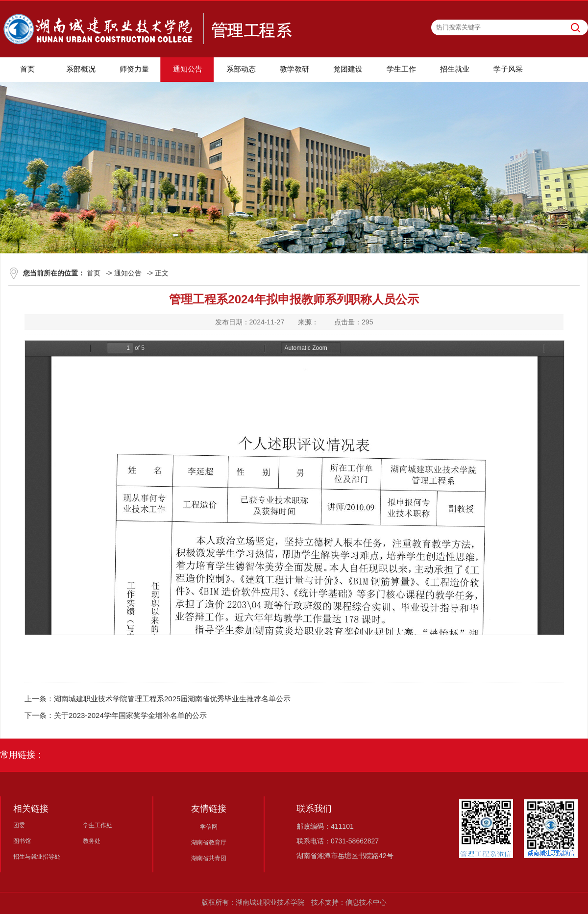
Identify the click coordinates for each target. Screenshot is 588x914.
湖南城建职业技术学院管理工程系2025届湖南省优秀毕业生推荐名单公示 (172, 699)
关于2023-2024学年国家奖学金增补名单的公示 (130, 715)
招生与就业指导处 (37, 857)
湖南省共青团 (209, 858)
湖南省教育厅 (209, 842)
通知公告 (128, 273)
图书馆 (22, 841)
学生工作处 (98, 825)
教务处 (92, 841)
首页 (94, 273)
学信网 (209, 827)
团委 (19, 825)
